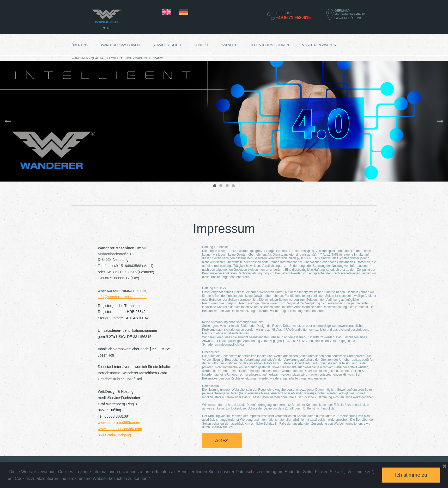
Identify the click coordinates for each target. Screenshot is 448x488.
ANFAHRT (229, 45)
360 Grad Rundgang (114, 435)
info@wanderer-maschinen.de (122, 297)
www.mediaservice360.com (120, 429)
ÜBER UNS (80, 45)
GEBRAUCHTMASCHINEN (269, 45)
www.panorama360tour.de (119, 423)
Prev (26, 121)
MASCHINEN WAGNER (319, 45)
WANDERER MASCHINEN (120, 45)
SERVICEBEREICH (167, 45)
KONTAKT (201, 45)
